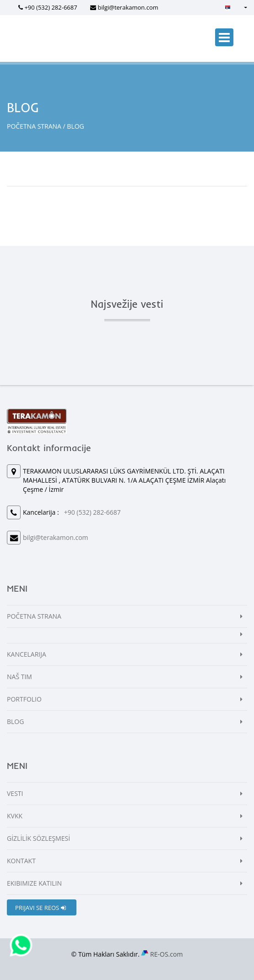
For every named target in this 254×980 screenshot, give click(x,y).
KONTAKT (21, 861)
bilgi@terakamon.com (128, 7)
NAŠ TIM (19, 677)
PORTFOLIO (24, 699)
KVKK (15, 816)
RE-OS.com (166, 954)
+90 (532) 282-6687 (51, 7)
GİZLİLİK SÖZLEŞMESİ (38, 838)
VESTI (15, 793)
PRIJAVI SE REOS (41, 908)
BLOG (15, 721)
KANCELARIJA (27, 654)
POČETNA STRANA (34, 126)
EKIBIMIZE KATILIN (34, 883)
